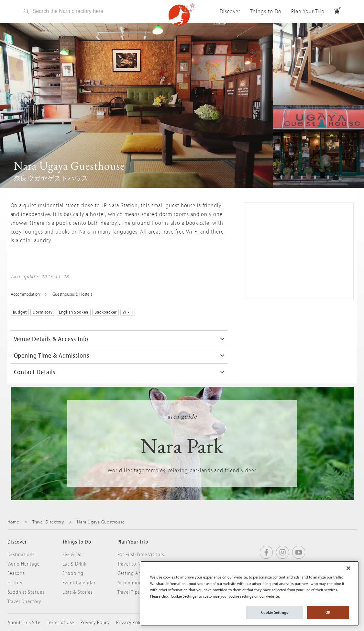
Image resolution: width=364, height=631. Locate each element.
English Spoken (74, 312)
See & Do (72, 554)
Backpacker (105, 312)
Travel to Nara (132, 564)
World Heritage (24, 564)
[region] (250, 593)
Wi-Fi (128, 312)
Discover (230, 11)
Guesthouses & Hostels (72, 294)
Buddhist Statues (26, 592)
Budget (20, 312)
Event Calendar (79, 582)
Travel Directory (48, 522)
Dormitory (43, 312)
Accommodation (25, 294)
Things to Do (266, 11)
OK (328, 612)
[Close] (348, 568)
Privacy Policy (95, 622)
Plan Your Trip (308, 11)
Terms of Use (61, 622)
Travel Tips (129, 592)
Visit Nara (182, 15)
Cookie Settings (275, 612)
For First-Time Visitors (141, 554)
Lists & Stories (77, 592)
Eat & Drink (75, 564)
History (15, 582)
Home (14, 522)
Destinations (21, 554)
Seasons (16, 573)
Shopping (73, 573)
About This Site (24, 622)
